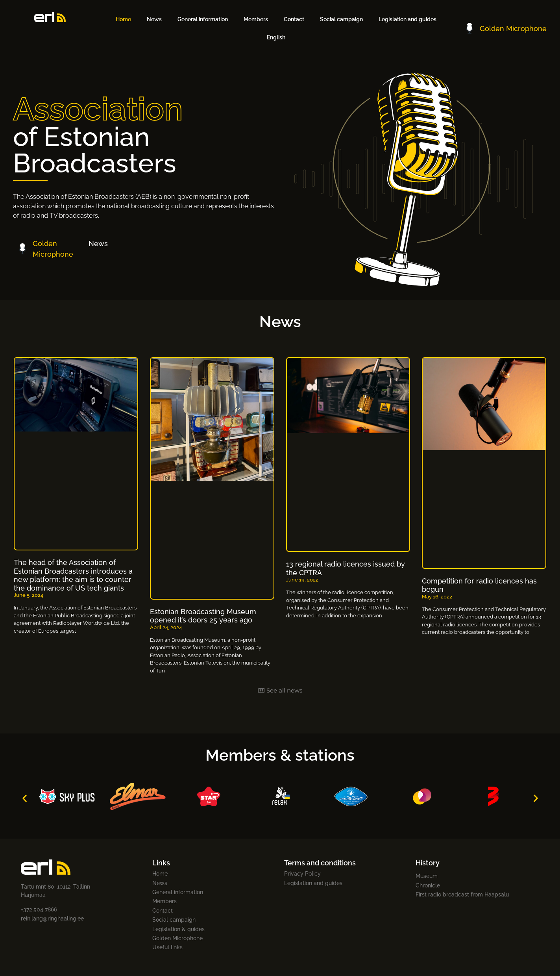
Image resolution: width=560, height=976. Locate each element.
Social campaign (341, 19)
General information (203, 19)
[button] (25, 798)
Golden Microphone (177, 938)
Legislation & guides (178, 929)
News (154, 19)
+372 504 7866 (39, 909)
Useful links (167, 947)
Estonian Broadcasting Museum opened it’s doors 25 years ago (203, 616)
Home (123, 19)
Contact (294, 19)
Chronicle (428, 885)
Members (256, 19)
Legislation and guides (408, 19)
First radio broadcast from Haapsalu (462, 895)
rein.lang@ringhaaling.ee (52, 919)
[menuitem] (276, 37)
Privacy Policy (302, 874)
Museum (427, 876)
